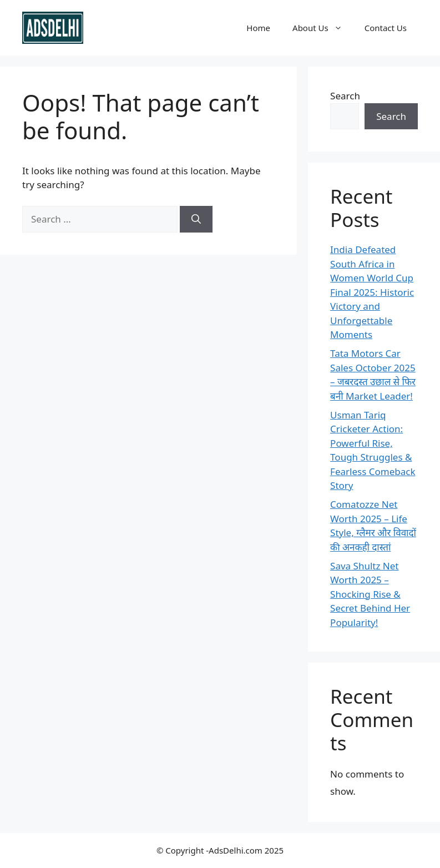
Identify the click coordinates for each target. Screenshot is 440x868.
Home (258, 28)
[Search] (196, 219)
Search (345, 96)
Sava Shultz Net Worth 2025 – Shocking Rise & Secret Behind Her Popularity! (370, 594)
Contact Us (386, 28)
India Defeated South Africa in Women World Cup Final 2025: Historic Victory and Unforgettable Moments (372, 292)
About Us (323, 28)
